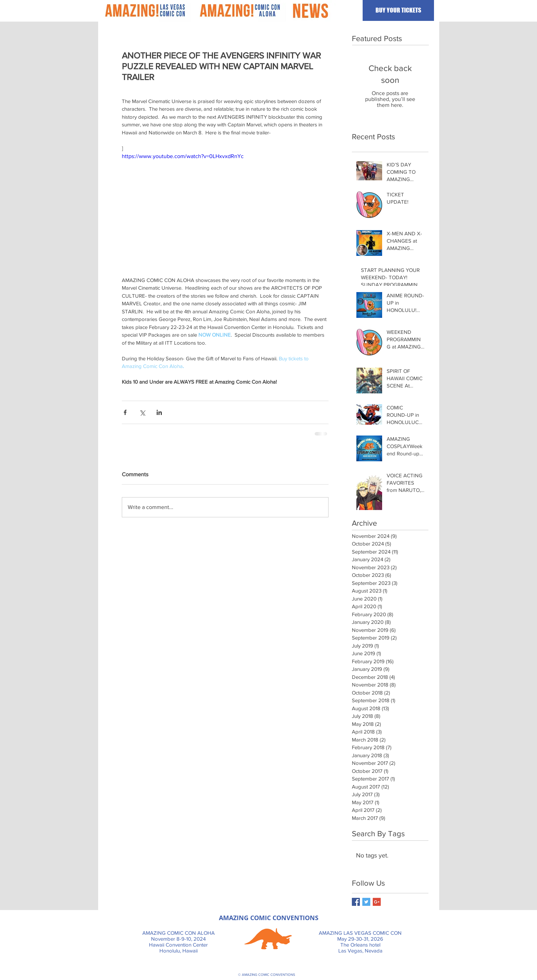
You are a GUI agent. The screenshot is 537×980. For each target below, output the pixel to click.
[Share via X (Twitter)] (142, 412)
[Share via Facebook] (125, 412)
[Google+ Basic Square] (377, 902)
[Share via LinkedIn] (159, 412)
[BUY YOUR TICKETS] (398, 10)
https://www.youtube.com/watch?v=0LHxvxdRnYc (183, 156)
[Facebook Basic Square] (356, 902)
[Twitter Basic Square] (366, 902)
